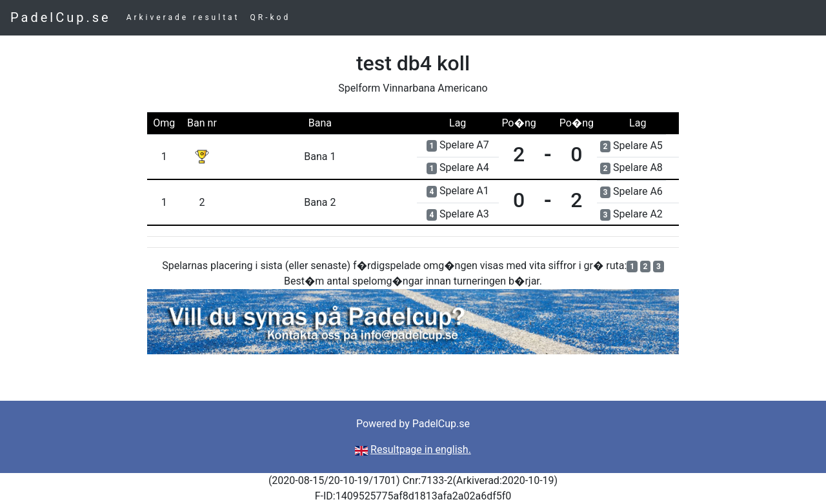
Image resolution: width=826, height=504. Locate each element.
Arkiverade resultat (183, 17)
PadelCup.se (61, 17)
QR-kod (271, 17)
